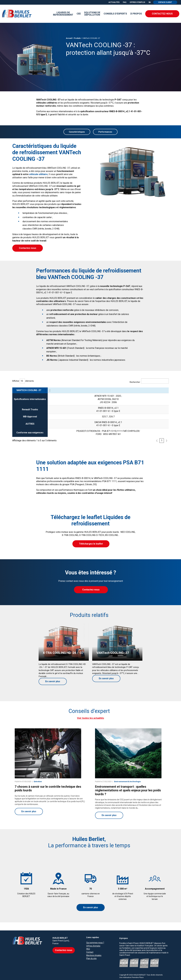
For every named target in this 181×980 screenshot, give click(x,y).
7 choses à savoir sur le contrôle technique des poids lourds (48, 789)
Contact (90, 945)
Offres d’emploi (137, 2)
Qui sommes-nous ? (95, 936)
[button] (46, 390)
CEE (79, 14)
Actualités (114, 2)
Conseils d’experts (115, 14)
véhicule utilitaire (38, 174)
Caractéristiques (77, 132)
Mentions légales (94, 948)
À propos (136, 14)
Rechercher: (135, 382)
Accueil (69, 52)
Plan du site (91, 951)
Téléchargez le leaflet (91, 544)
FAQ (125, 2)
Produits (77, 52)
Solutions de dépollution (92, 14)
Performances (105, 132)
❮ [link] (157, 441)
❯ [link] (167, 441)
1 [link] (162, 441)
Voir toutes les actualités (91, 719)
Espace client (165, 2)
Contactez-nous (162, 14)
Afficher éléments (23, 381)
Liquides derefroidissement (63, 14)
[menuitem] (114, 2)
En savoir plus (91, 908)
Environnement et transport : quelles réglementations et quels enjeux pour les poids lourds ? (128, 791)
